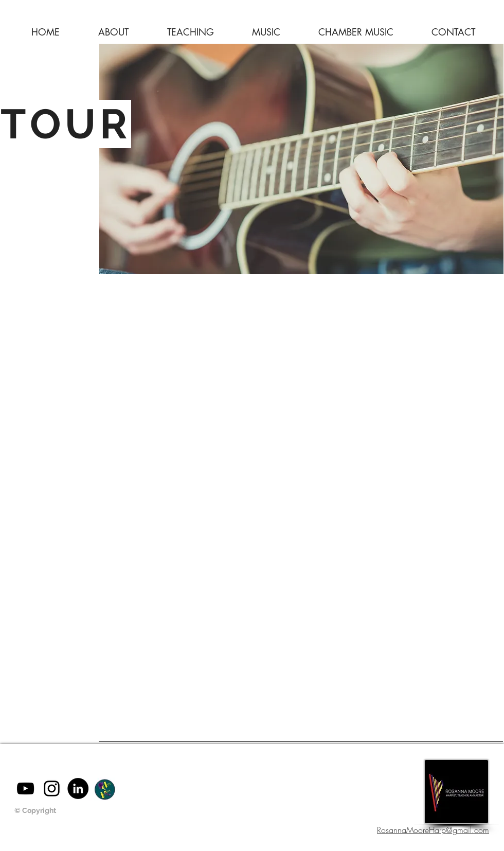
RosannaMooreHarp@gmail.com (433, 830)
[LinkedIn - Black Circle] (78, 788)
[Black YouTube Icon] (25, 788)
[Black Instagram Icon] (52, 788)
